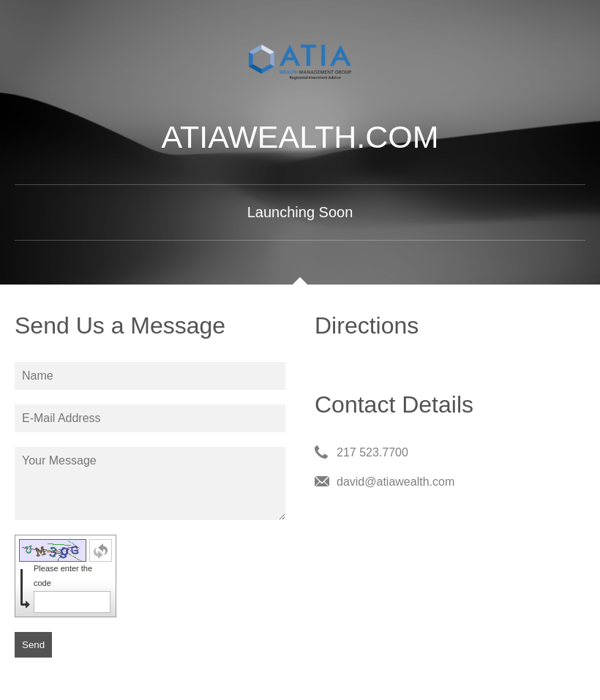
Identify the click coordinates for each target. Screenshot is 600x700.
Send (33, 645)
